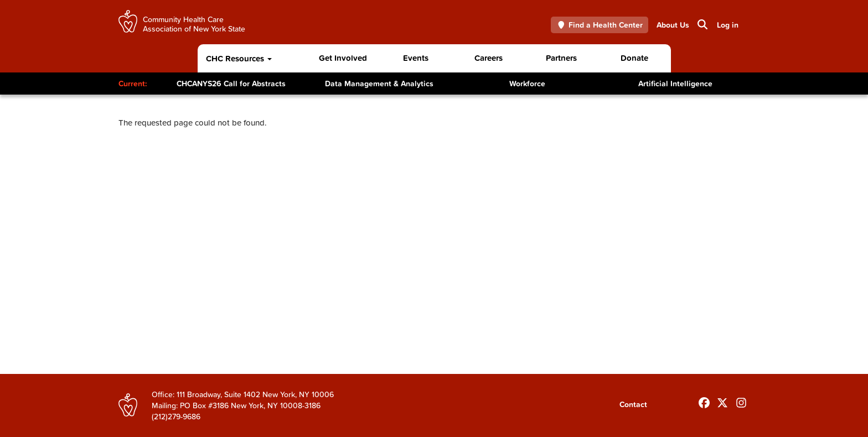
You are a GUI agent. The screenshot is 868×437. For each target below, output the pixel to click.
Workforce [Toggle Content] (527, 84)
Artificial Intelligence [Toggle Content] (675, 84)
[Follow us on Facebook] (704, 400)
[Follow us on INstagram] (741, 400)
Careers (489, 58)
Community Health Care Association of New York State (194, 24)
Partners (561, 58)
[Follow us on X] (722, 400)
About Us (673, 25)
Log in (728, 25)
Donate (634, 58)
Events (416, 58)
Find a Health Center (600, 25)
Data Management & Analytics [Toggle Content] (379, 84)
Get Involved (343, 58)
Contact (633, 404)
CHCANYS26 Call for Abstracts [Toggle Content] (231, 84)
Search (702, 24)
